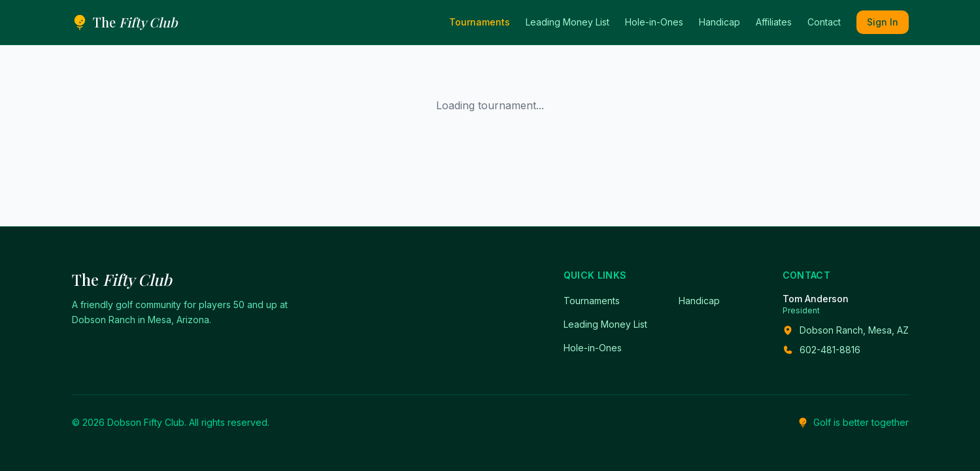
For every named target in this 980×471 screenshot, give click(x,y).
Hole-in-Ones (654, 22)
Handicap (719, 22)
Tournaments (480, 22)
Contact (824, 22)
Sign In (883, 22)
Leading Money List (567, 22)
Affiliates (774, 22)
